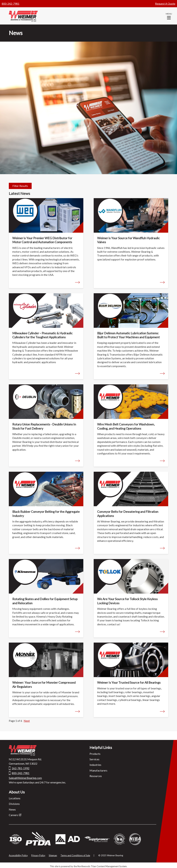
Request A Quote (165, 4)
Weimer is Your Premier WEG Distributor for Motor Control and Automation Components (42, 240)
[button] (169, 16)
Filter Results (20, 186)
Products (95, 754)
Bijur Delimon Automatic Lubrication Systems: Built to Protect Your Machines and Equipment (128, 335)
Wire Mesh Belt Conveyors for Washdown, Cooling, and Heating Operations (126, 426)
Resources (96, 776)
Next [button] (27, 721)
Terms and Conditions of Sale (75, 855)
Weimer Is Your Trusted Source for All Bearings (129, 682)
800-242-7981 (11, 4)
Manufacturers (98, 770)
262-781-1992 (21, 768)
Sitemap (53, 855)
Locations (15, 798)
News (12, 809)
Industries (95, 765)
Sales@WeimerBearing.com (25, 778)
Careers (13, 815)
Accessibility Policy (18, 855)
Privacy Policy (38, 855)
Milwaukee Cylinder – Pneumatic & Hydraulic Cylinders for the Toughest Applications (42, 335)
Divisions (14, 804)
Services (94, 759)
